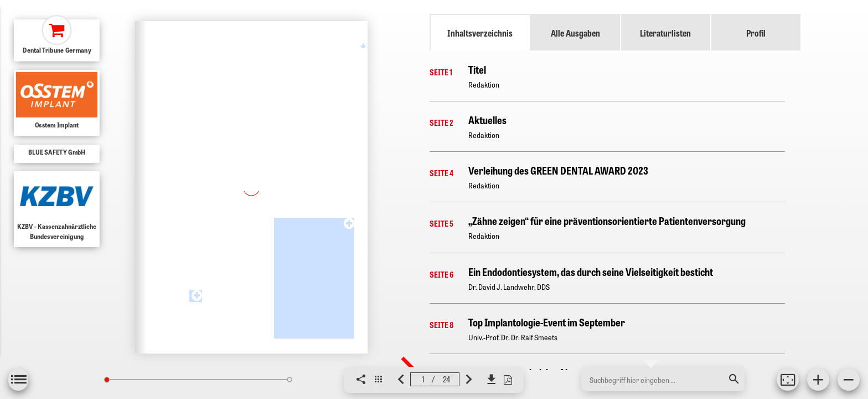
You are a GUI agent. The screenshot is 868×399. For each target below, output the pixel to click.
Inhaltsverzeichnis (480, 33)
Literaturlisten (665, 33)
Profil (756, 33)
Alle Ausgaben (575, 33)
